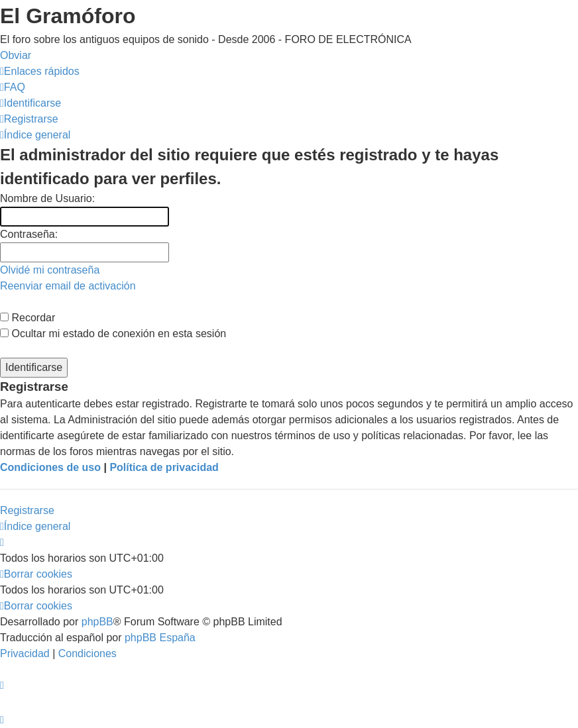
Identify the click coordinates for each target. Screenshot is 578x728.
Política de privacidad (164, 467)
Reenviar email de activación (68, 286)
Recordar (28, 318)
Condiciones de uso (50, 467)
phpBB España (160, 638)
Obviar (16, 55)
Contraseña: (29, 234)
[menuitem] (13, 87)
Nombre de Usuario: (47, 198)
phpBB (97, 622)
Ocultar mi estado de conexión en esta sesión (113, 334)
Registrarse (27, 510)
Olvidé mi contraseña (50, 270)
